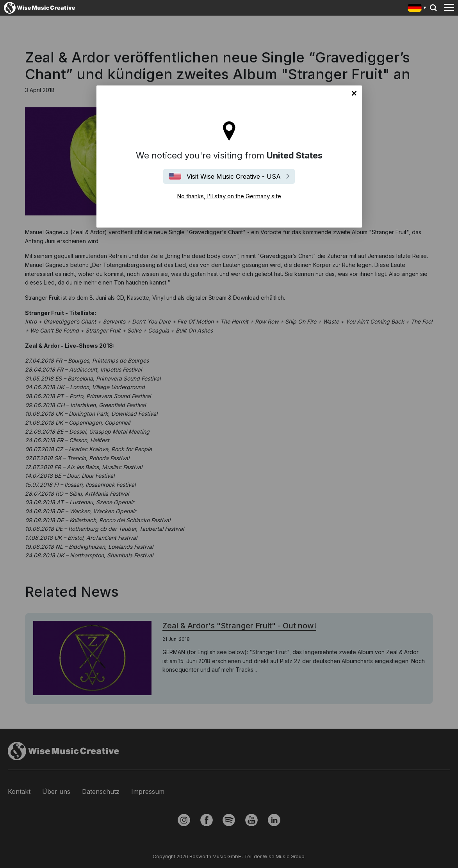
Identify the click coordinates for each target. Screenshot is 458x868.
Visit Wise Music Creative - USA (234, 176)
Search (433, 8)
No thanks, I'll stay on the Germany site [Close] (354, 93)
